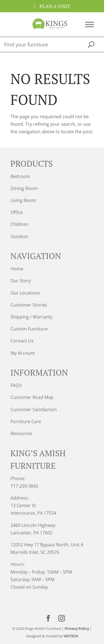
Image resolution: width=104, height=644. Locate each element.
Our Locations (25, 293)
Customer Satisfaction (34, 409)
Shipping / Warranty (31, 317)
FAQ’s (16, 385)
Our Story (21, 281)
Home (17, 269)
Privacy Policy (77, 628)
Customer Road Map (32, 397)
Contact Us (22, 341)
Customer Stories (29, 305)
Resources (21, 433)
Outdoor (20, 236)
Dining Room (24, 188)
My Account (23, 353)
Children (19, 224)
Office (17, 212)
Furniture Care (26, 421)
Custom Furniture (29, 329)
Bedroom (20, 176)
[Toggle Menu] (90, 24)
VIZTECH (71, 636)
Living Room (23, 200)
